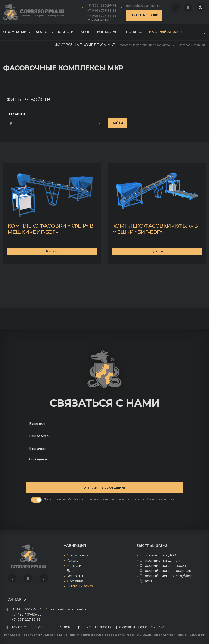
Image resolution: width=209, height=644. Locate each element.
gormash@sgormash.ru (143, 6)
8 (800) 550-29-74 (103, 6)
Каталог (43, 32)
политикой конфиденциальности (183, 635)
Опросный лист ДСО (158, 555)
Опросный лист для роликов (165, 571)
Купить (52, 251)
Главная (199, 45)
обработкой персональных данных (132, 635)
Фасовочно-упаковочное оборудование (147, 45)
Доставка (132, 32)
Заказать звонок (144, 15)
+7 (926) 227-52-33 (102, 16)
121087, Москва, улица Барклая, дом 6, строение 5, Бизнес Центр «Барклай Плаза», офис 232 (88, 627)
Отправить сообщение (104, 488)
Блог (85, 32)
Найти (117, 123)
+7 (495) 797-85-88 (102, 11)
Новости (65, 32)
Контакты (107, 32)
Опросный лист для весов (163, 566)
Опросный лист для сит (161, 560)
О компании (17, 32)
